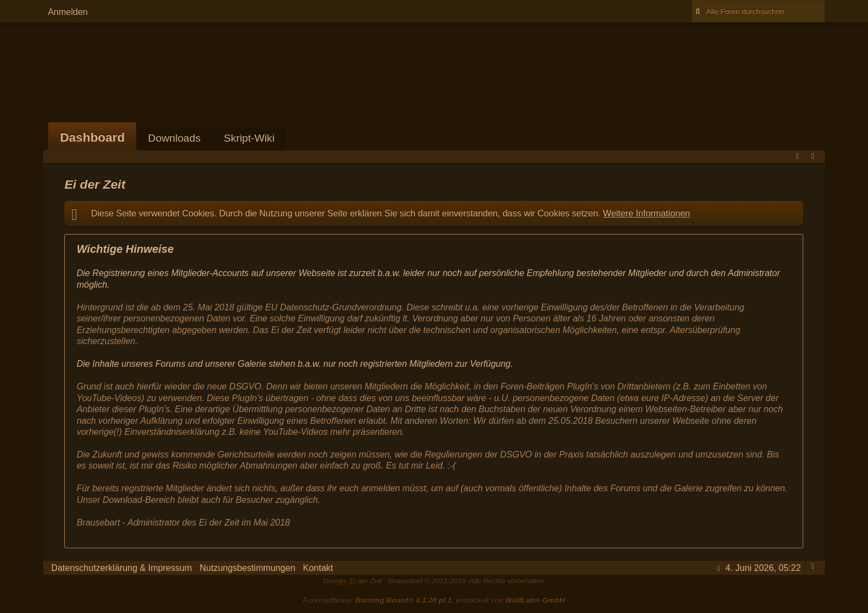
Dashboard (92, 137)
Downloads (174, 138)
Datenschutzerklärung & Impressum (121, 568)
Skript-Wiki (249, 138)
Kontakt (318, 568)
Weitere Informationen (646, 213)
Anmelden (68, 12)
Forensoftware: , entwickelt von (434, 600)
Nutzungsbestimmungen (248, 568)
